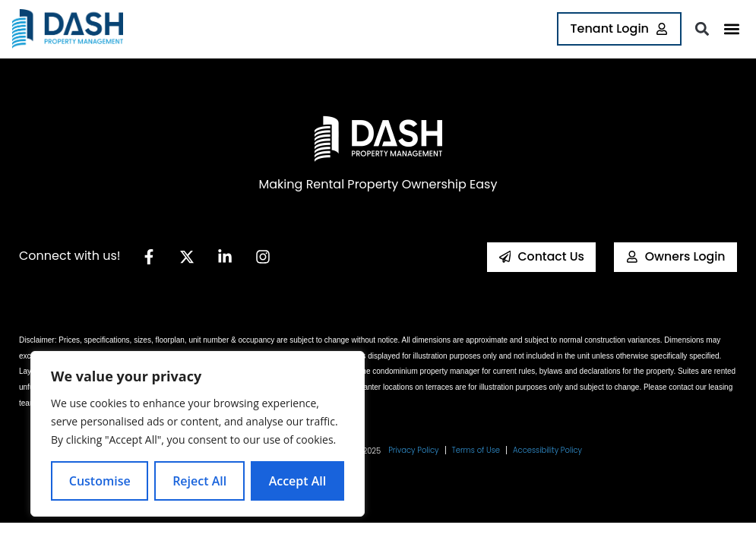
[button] (731, 29)
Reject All (199, 481)
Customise (100, 481)
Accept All (298, 481)
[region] (198, 434)
